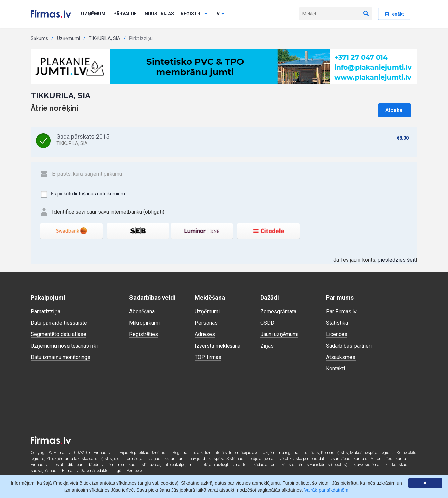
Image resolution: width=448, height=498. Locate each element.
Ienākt (394, 14)
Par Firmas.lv (341, 311)
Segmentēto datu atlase (59, 334)
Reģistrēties (144, 334)
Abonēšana (142, 311)
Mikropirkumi (144, 323)
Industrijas (159, 14)
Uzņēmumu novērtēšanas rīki (64, 346)
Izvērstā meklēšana (218, 346)
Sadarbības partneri (349, 346)
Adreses (205, 334)
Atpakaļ (395, 110)
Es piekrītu (83, 194)
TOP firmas (208, 357)
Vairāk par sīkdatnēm (326, 490)
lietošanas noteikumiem (100, 194)
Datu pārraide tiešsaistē (59, 323)
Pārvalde (125, 14)
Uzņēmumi (94, 14)
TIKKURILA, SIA (105, 38)
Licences (337, 334)
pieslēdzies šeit (397, 260)
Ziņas (267, 346)
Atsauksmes (341, 357)
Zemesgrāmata (278, 311)
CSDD (267, 323)
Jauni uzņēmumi (279, 334)
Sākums (39, 38)
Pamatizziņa (45, 311)
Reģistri (194, 14)
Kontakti (335, 369)
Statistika (337, 323)
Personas (206, 323)
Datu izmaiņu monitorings (61, 357)
